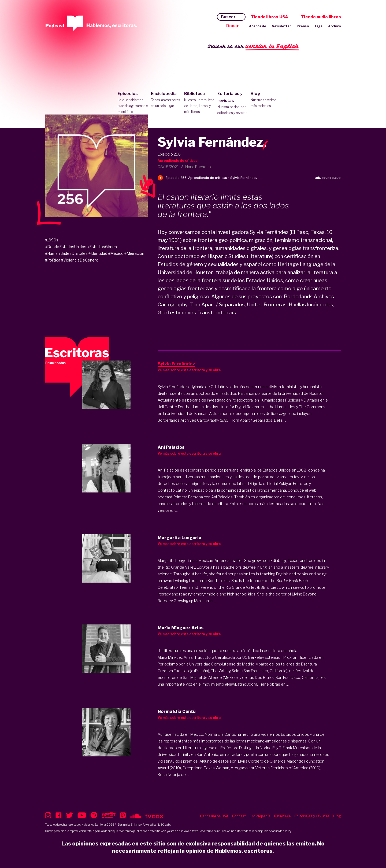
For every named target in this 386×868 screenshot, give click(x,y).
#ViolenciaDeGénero (80, 260)
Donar (233, 26)
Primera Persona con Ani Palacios (203, 497)
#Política (53, 260)
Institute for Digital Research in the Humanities (254, 407)
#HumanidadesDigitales (66, 253)
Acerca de (258, 26)
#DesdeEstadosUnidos (66, 247)
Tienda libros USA (270, 17)
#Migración (134, 253)
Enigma (136, 825)
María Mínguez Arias (175, 657)
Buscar (228, 17)
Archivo (335, 26)
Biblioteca (200, 103)
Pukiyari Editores (293, 483)
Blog (266, 100)
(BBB (261, 587)
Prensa (303, 26)
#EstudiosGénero (103, 247)
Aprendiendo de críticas (177, 161)
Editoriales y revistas (233, 104)
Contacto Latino (172, 490)
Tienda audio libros (321, 17)
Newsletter (282, 26)
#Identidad (98, 253)
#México (116, 253)
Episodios (133, 103)
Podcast (239, 816)
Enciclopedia (166, 100)
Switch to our (253, 47)
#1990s (52, 240)
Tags (318, 26)
